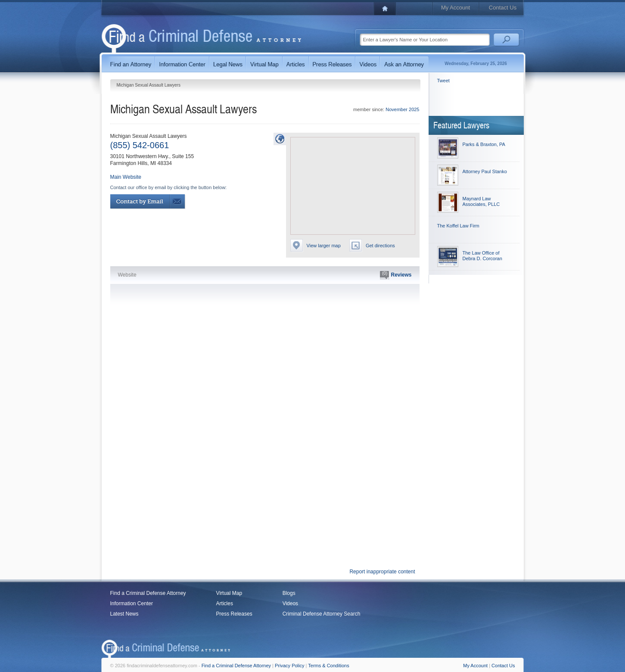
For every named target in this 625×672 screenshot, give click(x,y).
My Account (456, 8)
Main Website (126, 177)
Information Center (132, 604)
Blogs (289, 593)
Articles (225, 604)
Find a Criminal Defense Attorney (148, 593)
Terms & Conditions (328, 666)
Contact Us (503, 8)
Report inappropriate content (382, 572)
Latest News (124, 614)
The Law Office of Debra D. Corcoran (482, 256)
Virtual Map (229, 593)
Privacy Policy (289, 666)
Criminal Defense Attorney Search (322, 614)
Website (127, 275)
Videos (290, 604)
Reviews (396, 275)
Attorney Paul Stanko (485, 171)
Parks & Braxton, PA (484, 144)
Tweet (443, 81)
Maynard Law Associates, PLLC (481, 201)
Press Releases (234, 614)
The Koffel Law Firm (458, 226)
